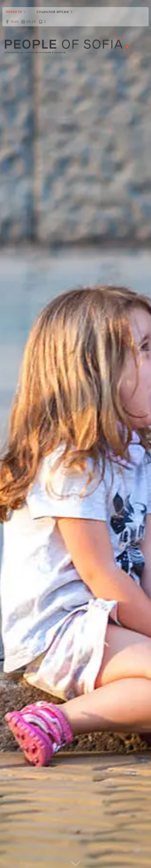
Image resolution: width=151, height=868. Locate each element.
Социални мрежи (53, 12)
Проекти (15, 12)
